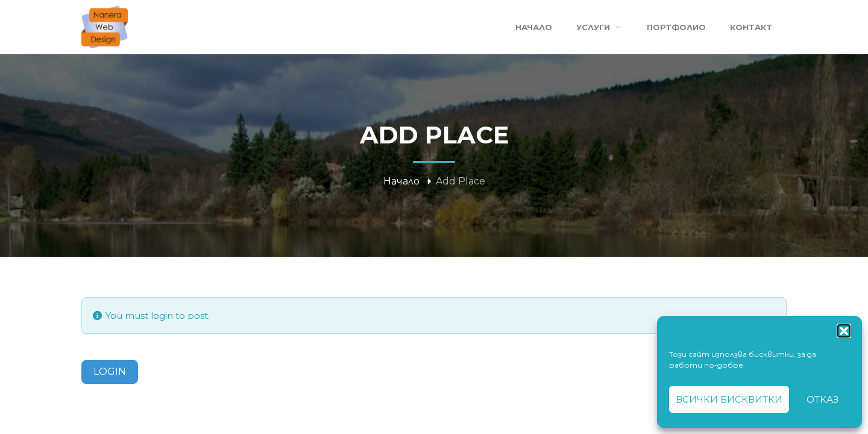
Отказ (822, 399)
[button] (844, 331)
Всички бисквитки (729, 399)
